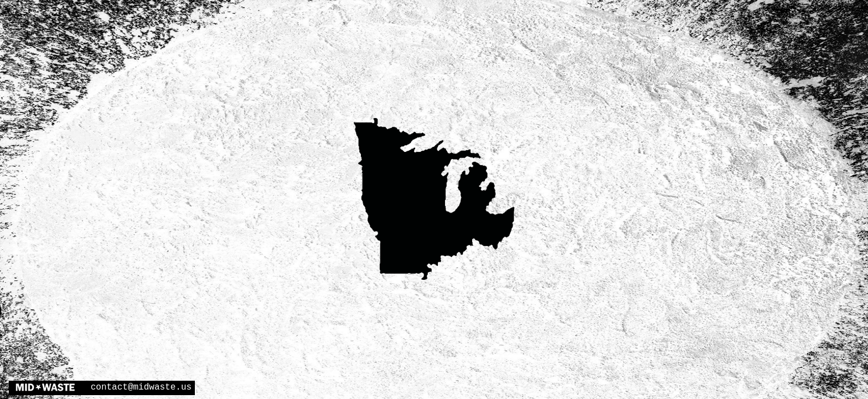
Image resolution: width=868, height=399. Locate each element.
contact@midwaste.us (141, 387)
